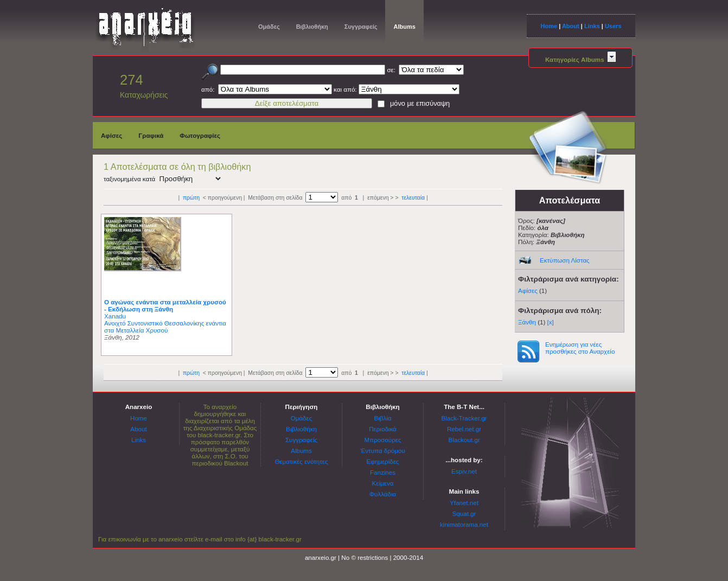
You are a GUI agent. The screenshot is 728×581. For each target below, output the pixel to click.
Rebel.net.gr (464, 429)
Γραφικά (151, 135)
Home (549, 26)
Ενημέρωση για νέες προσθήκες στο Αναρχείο (580, 348)
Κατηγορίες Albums (580, 59)
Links (592, 26)
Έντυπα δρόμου (383, 451)
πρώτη (191, 198)
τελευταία (413, 198)
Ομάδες (269, 27)
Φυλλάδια (383, 494)
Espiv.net (464, 471)
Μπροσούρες (383, 440)
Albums (404, 27)
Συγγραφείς (361, 27)
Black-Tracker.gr (464, 418)
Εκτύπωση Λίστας (565, 260)
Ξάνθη (527, 322)
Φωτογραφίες (200, 135)
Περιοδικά (383, 429)
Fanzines (383, 472)
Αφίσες (111, 135)
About (571, 26)
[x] (551, 322)
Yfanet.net (464, 503)
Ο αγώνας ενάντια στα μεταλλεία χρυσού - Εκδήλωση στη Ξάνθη (165, 305)
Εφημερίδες (383, 461)
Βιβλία (382, 418)
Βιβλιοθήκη (312, 27)
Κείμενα (383, 483)
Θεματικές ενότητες (301, 461)
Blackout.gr (464, 440)
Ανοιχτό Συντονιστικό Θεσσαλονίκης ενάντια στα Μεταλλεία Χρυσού (165, 327)
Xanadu (115, 316)
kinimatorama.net (464, 524)
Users (613, 26)
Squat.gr (464, 513)
